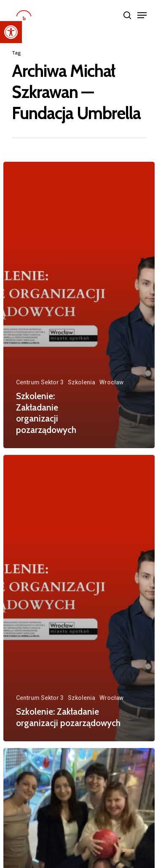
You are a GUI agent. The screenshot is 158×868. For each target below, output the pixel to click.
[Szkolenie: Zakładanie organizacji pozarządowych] (79, 305)
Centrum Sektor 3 (40, 382)
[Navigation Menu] (142, 15)
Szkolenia (82, 382)
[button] (11, 32)
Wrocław (111, 382)
